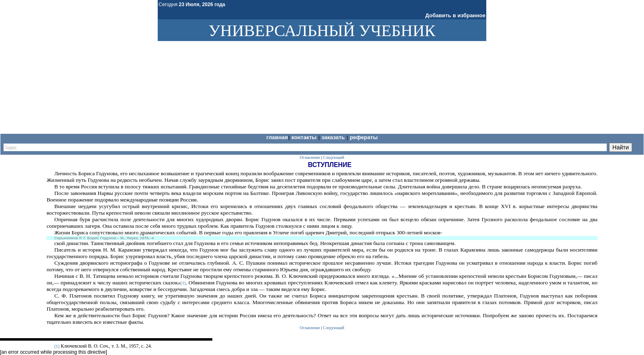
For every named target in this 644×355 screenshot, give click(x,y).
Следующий (333, 157)
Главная (277, 137)
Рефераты (364, 137)
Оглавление (310, 157)
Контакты (305, 137)
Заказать (334, 137)
